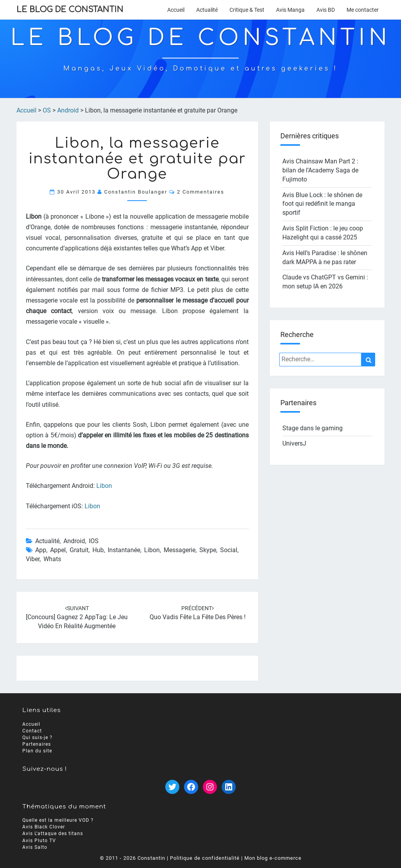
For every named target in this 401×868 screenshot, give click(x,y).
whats (52, 559)
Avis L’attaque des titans (53, 834)
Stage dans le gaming (312, 428)
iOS (94, 541)
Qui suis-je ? (37, 738)
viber (33, 559)
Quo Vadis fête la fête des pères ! (198, 617)
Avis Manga (290, 10)
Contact (32, 731)
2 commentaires (201, 192)
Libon (104, 486)
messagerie (180, 550)
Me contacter (363, 10)
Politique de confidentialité (205, 858)
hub (98, 550)
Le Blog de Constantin (70, 10)
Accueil (176, 10)
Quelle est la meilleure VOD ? (58, 820)
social (229, 550)
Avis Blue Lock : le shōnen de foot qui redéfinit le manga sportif (322, 204)
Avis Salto (35, 847)
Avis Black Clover (44, 827)
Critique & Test (247, 10)
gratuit (79, 550)
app (41, 550)
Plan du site (37, 751)
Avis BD (326, 10)
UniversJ (294, 443)
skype (208, 550)
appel (58, 550)
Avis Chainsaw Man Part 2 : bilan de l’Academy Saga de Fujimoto (320, 170)
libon (152, 550)
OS (47, 110)
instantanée (124, 550)
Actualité (207, 10)
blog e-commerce (279, 858)
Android (68, 110)
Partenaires (37, 744)
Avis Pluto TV (39, 841)
